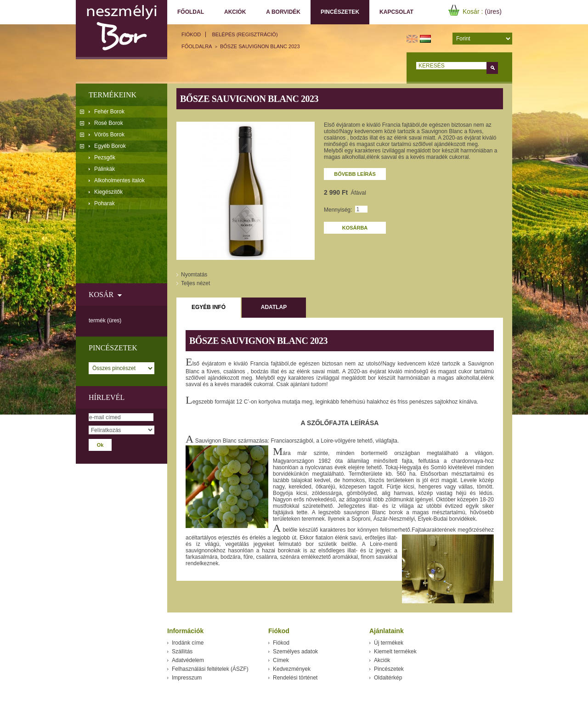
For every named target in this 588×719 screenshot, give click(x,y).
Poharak (105, 203)
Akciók (235, 12)
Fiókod (191, 34)
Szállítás (182, 652)
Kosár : (474, 11)
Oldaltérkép (388, 678)
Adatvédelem (188, 660)
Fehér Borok (109, 112)
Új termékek (389, 643)
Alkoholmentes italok (119, 180)
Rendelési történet (295, 678)
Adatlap (274, 307)
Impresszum (187, 678)
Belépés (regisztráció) (245, 34)
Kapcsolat (396, 12)
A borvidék (283, 12)
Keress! (492, 68)
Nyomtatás (194, 275)
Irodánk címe (188, 643)
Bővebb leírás (355, 174)
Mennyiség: (338, 210)
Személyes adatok (295, 652)
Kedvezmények (292, 669)
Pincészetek (338, 12)
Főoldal (191, 12)
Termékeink (113, 95)
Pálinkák (105, 169)
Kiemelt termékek (395, 652)
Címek (281, 660)
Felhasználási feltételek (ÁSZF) (210, 669)
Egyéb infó (209, 307)
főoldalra (197, 46)
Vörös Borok (109, 135)
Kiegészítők (108, 192)
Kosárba (355, 228)
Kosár (101, 295)
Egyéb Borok (110, 146)
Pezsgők (105, 157)
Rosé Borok (109, 123)
